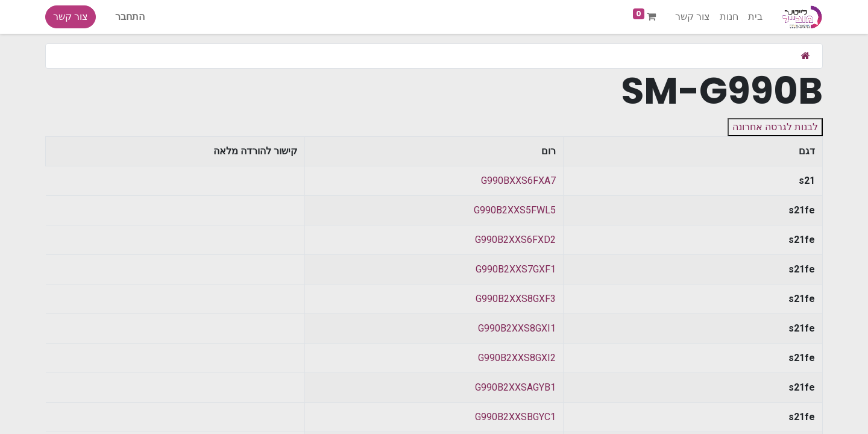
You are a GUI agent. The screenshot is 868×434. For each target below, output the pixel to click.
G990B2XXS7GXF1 (516, 269)
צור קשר (71, 17)
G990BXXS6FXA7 (518, 181)
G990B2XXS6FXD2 (515, 240)
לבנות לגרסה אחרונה (775, 127)
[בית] (806, 56)
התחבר (130, 17)
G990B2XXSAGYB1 (515, 387)
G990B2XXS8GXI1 (517, 328)
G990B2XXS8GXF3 (516, 299)
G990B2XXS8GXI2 (517, 358)
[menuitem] (755, 17)
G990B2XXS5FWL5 (515, 210)
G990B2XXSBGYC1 (515, 417)
